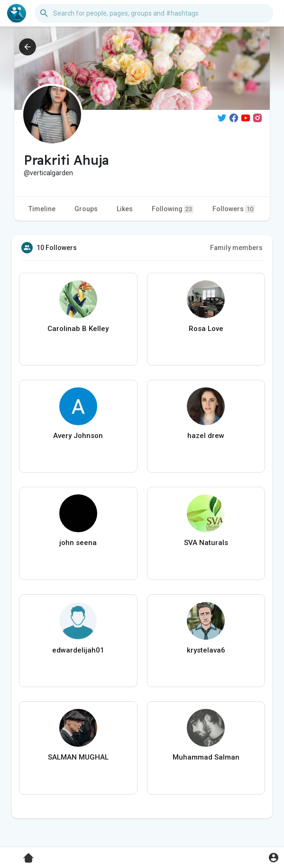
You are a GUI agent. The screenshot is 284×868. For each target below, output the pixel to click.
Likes (125, 209)
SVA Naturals (206, 543)
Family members (236, 248)
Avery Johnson (78, 436)
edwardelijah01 (78, 650)
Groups (86, 209)
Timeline (42, 209)
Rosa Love (206, 329)
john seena (78, 543)
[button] (154, 13)
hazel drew (206, 436)
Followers (234, 209)
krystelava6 (206, 650)
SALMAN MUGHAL (78, 757)
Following (173, 209)
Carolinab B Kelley (78, 329)
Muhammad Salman (206, 757)
